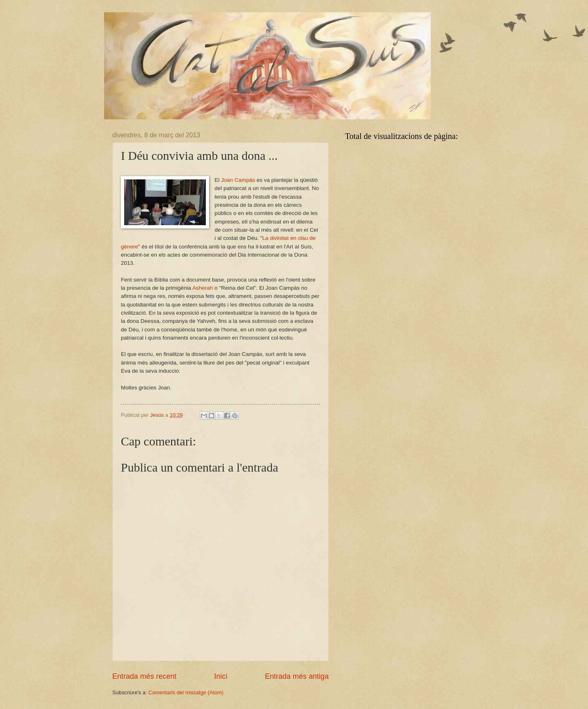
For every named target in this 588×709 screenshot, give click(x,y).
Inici (220, 676)
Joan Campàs (238, 180)
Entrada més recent (144, 676)
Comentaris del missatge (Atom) (186, 692)
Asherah (203, 288)
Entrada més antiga (297, 676)
